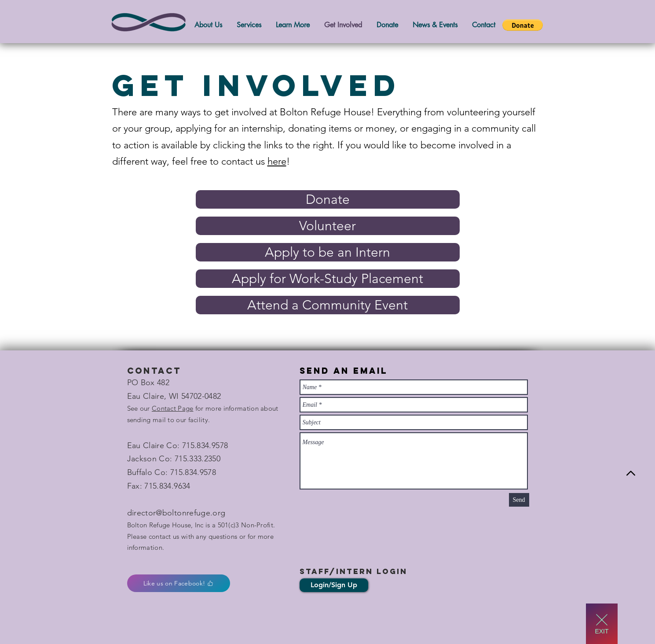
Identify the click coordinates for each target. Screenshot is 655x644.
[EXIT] (602, 624)
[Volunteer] (328, 226)
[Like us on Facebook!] (179, 583)
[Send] (519, 500)
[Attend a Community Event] (328, 305)
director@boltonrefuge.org (176, 513)
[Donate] (328, 199)
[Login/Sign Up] (334, 585)
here (277, 161)
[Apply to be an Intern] (328, 252)
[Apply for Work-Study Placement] (328, 279)
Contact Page (173, 408)
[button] (523, 25)
